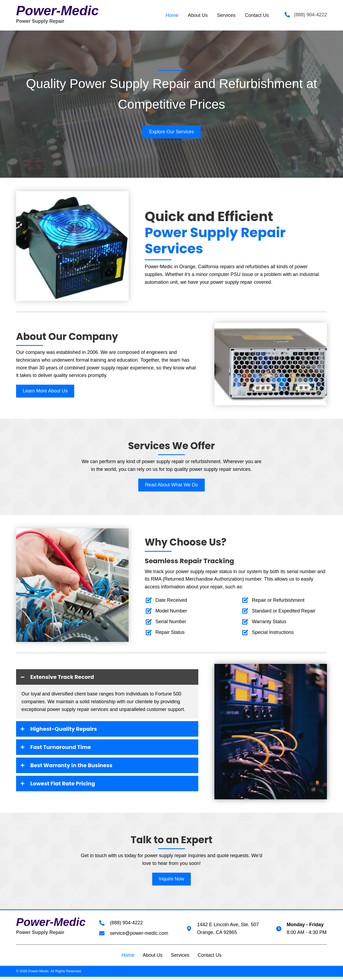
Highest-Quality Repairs (72, 730)
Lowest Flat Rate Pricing (71, 786)
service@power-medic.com (139, 937)
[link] (172, 15)
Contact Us (210, 959)
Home (128, 959)
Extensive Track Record (70, 678)
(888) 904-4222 (310, 15)
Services (180, 959)
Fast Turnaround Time (68, 749)
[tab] (107, 678)
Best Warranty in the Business (82, 768)
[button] (171, 132)
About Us (152, 959)
